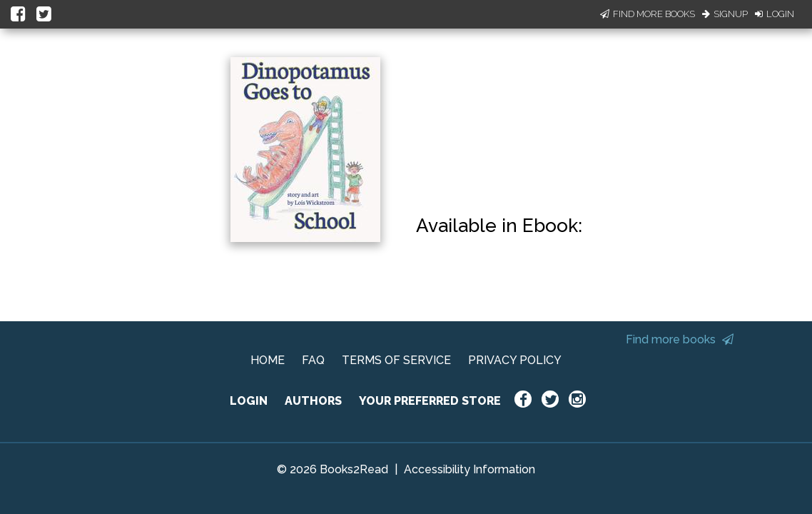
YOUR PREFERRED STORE (430, 401)
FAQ (313, 360)
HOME (268, 360)
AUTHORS (313, 401)
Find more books (680, 339)
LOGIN (249, 401)
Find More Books (648, 14)
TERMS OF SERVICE (396, 360)
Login (775, 14)
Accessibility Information (470, 469)
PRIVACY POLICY (515, 360)
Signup (725, 14)
